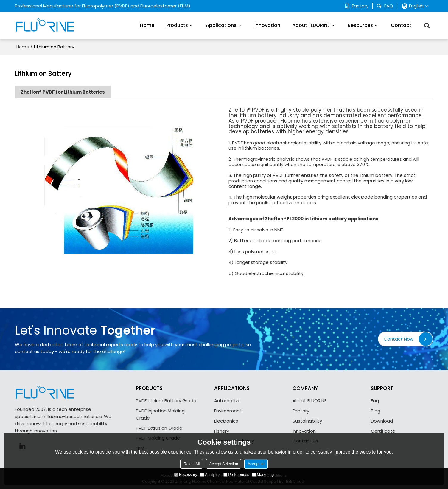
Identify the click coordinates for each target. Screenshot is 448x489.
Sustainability (307, 421)
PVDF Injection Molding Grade (160, 414)
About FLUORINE (311, 25)
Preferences (236, 475)
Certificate (383, 431)
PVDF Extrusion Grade (159, 428)
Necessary (186, 475)
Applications (221, 25)
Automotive (227, 401)
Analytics (210, 475)
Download (382, 421)
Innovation (267, 25)
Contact (401, 25)
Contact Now (399, 339)
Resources (360, 25)
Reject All (192, 464)
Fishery (222, 431)
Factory (360, 6)
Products (177, 25)
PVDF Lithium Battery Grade (166, 401)
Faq (375, 401)
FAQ (389, 6)
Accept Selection (224, 464)
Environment (228, 411)
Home (147, 25)
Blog (376, 411)
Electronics (226, 421)
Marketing (263, 475)
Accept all (256, 464)
